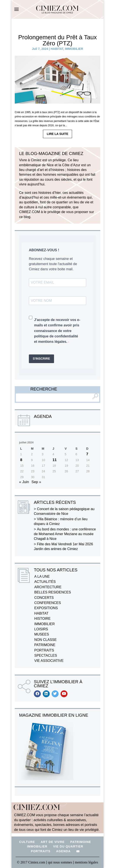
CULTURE (27, 842)
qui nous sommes (60, 862)
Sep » (36, 482)
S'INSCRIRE (41, 359)
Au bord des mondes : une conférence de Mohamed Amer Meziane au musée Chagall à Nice (65, 534)
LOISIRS (41, 629)
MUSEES (42, 634)
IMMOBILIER (74, 49)
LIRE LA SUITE (57, 134)
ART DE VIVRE (53, 842)
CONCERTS (44, 598)
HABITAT (57, 49)
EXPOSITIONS (46, 608)
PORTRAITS (44, 650)
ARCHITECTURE (48, 587)
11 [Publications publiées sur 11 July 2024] (55, 460)
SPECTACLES (46, 655)
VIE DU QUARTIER (68, 846)
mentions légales (86, 862)
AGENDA (63, 851)
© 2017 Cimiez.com (31, 862)
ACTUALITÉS (45, 582)
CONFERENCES (48, 603)
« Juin (24, 482)
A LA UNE (42, 576)
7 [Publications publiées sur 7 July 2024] (87, 454)
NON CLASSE (45, 640)
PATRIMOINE (45, 645)
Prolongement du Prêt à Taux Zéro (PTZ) (57, 40)
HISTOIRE (42, 619)
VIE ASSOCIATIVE (49, 661)
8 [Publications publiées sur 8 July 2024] (21, 460)
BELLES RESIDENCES (53, 592)
